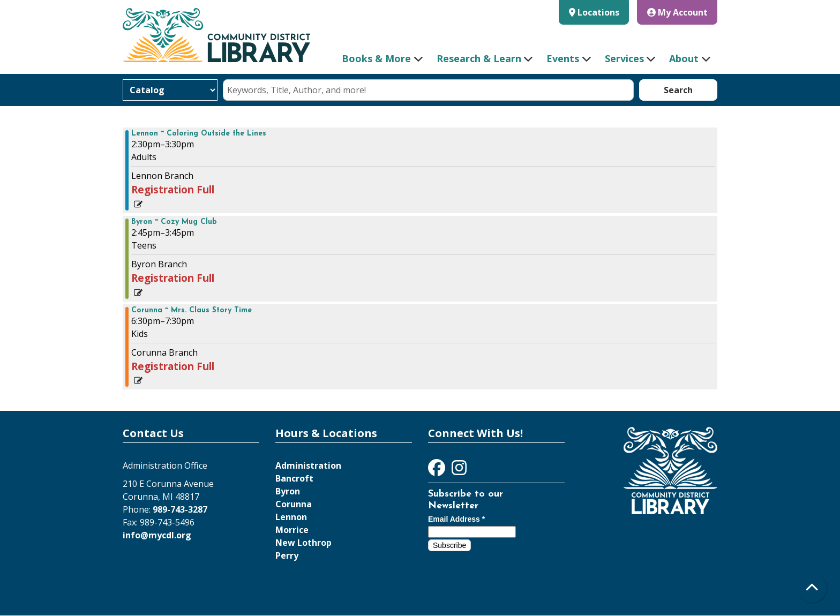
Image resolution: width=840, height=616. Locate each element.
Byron (288, 491)
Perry (287, 555)
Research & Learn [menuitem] (479, 58)
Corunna (294, 504)
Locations (598, 12)
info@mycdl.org (157, 535)
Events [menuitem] (563, 58)
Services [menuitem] (624, 58)
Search (678, 90)
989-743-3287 (180, 509)
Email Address (456, 519)
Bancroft (294, 478)
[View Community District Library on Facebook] (438, 471)
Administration (308, 465)
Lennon (291, 517)
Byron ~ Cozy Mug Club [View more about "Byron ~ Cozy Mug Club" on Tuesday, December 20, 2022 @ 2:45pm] (174, 222)
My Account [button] (677, 12)
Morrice (292, 530)
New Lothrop (303, 543)
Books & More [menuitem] (376, 58)
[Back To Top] (812, 588)
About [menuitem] (684, 58)
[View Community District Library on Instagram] (459, 471)
